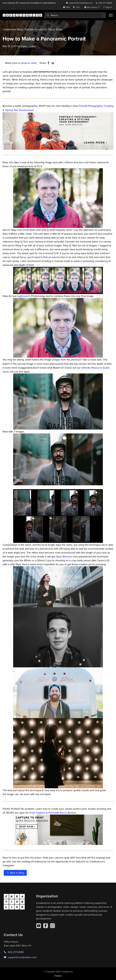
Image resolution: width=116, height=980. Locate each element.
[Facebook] (46, 926)
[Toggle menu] (111, 15)
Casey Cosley (28, 46)
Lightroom (23, 296)
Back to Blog (15, 873)
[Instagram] (53, 926)
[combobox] (75, 15)
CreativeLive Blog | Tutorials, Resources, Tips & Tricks (32, 29)
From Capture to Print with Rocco (48, 813)
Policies (58, 976)
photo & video (29, 63)
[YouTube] (39, 926)
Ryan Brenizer (64, 556)
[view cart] (77, 7)
